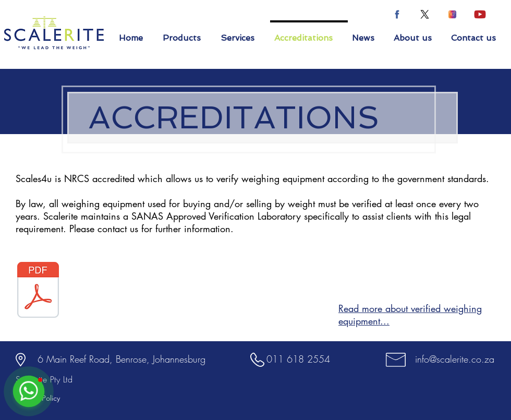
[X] (425, 14)
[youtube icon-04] (480, 14)
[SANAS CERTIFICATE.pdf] (38, 291)
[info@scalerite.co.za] (454, 359)
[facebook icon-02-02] (397, 14)
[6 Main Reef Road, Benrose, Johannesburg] (121, 359)
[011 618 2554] (298, 359)
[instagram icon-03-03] (452, 14)
